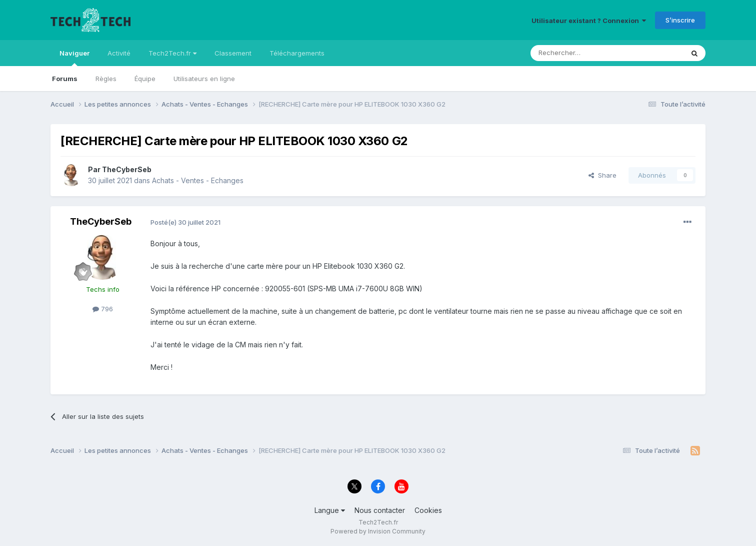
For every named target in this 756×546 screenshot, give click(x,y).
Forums (65, 79)
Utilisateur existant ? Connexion (589, 21)
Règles (106, 79)
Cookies (428, 510)
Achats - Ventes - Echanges (198, 180)
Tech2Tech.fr (172, 53)
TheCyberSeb (127, 169)
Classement (233, 53)
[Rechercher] (585, 53)
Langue (330, 510)
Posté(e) (185, 222)
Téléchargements (297, 53)
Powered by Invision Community (378, 531)
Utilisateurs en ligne (204, 79)
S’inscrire (680, 20)
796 (103, 309)
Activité (119, 53)
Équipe (145, 79)
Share (602, 175)
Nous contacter (380, 510)
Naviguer (74, 58)
